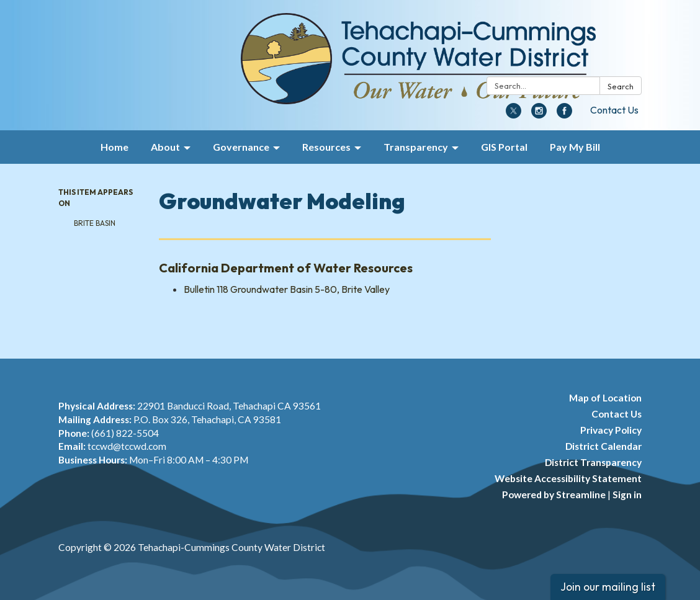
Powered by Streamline (554, 495)
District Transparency (593, 462)
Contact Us (614, 110)
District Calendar (604, 446)
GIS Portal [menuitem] (504, 147)
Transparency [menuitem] (416, 147)
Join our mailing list (608, 587)
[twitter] (514, 115)
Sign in (627, 495)
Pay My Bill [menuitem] (575, 147)
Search (621, 86)
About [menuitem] (165, 147)
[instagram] (539, 115)
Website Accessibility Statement (568, 478)
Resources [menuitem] (326, 147)
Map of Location (605, 398)
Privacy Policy (611, 430)
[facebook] (564, 115)
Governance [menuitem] (241, 147)
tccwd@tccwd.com (127, 446)
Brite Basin (95, 223)
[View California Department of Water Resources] (325, 268)
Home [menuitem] (114, 147)
